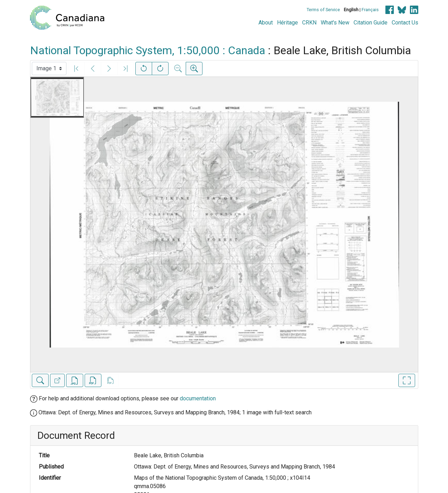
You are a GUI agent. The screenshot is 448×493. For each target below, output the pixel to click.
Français (370, 10)
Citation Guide (371, 23)
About (266, 23)
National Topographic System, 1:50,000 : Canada (148, 50)
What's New (335, 23)
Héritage (287, 23)
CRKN (309, 23)
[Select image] (49, 69)
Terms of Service (323, 10)
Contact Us (405, 23)
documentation (198, 398)
